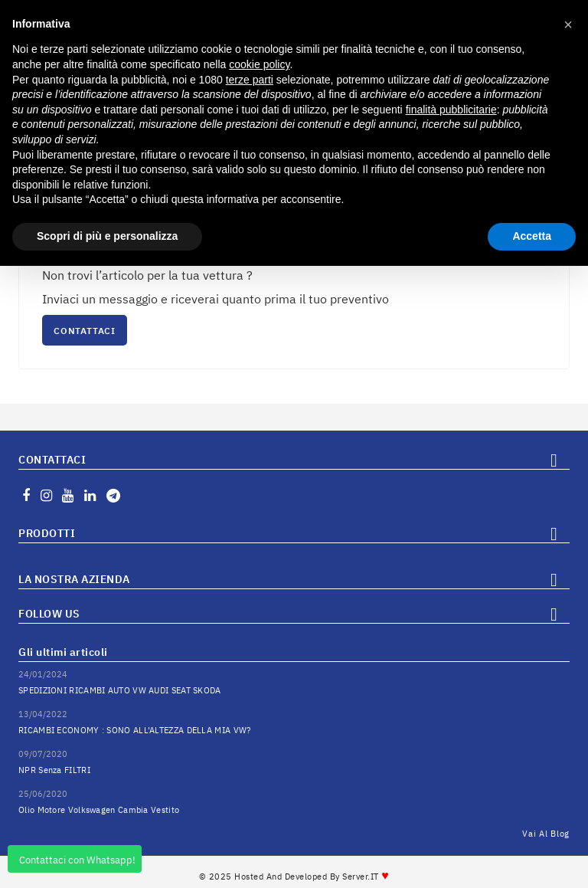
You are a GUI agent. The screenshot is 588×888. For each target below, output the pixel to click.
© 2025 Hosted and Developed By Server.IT (294, 877)
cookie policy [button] (259, 64)
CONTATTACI (85, 331)
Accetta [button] (532, 236)
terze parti (250, 80)
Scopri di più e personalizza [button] (107, 236)
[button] (568, 25)
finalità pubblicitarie (451, 110)
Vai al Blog (546, 834)
